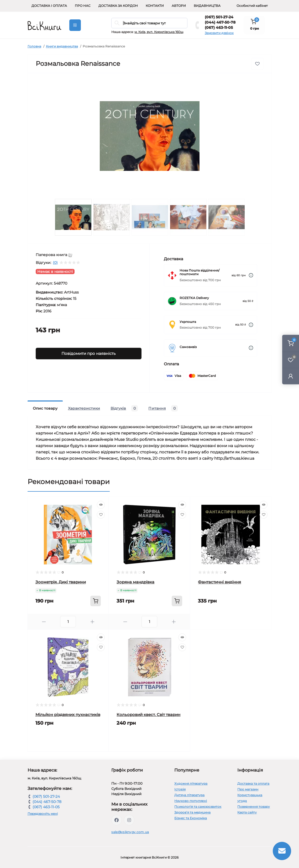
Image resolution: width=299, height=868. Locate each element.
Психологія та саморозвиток (198, 807)
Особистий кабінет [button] (252, 6)
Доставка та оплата (253, 783)
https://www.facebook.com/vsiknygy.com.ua (117, 820)
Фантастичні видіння (219, 582)
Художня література (191, 783)
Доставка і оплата (49, 6)
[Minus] (44, 622)
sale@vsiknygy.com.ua (130, 832)
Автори (179, 6)
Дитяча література (189, 795)
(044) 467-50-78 (220, 22)
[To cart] (96, 601)
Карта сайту (247, 812)
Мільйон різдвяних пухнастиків (68, 715)
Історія (180, 789)
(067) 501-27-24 (219, 17)
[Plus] (92, 622)
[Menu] (75, 25)
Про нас (83, 6)
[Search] (117, 23)
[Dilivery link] (251, 275)
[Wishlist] (101, 515)
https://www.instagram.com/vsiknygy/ (129, 820)
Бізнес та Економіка (191, 818)
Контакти (155, 6)
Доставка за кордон (118, 6)
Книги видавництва (62, 46)
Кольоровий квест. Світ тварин (148, 715)
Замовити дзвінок (219, 33)
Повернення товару (254, 807)
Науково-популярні (191, 801)
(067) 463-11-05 (219, 28)
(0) (55, 263)
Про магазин (248, 789)
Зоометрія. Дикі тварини (61, 582)
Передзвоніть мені (43, 814)
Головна (34, 46)
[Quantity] (68, 622)
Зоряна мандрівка (135, 582)
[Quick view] (101, 505)
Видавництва (207, 6)
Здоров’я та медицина (192, 812)
